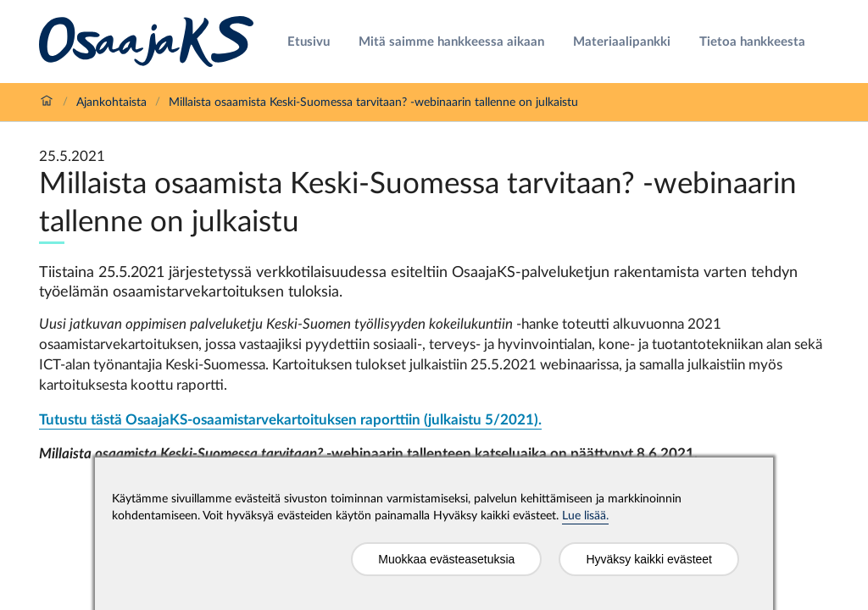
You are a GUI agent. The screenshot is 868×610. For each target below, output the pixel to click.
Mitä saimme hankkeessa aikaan (451, 42)
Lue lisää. (585, 516)
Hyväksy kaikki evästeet (649, 559)
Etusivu (309, 42)
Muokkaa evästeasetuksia (446, 559)
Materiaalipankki (622, 42)
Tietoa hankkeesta (752, 42)
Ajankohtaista (111, 103)
